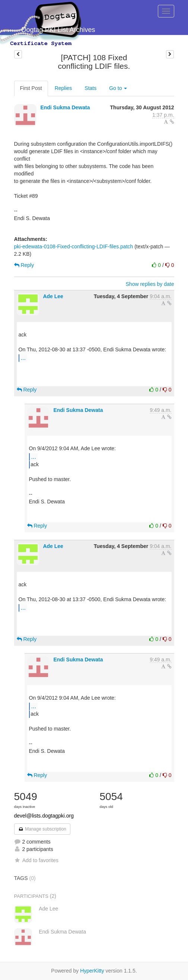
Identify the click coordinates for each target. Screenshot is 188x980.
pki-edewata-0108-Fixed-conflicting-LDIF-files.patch (74, 246)
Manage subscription (42, 829)
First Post (31, 88)
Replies (63, 88)
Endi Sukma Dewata (65, 107)
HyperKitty (92, 971)
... (23, 358)
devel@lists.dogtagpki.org (44, 816)
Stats (90, 88)
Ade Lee (53, 296)
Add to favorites (36, 860)
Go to (118, 88)
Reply (24, 265)
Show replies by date (150, 284)
